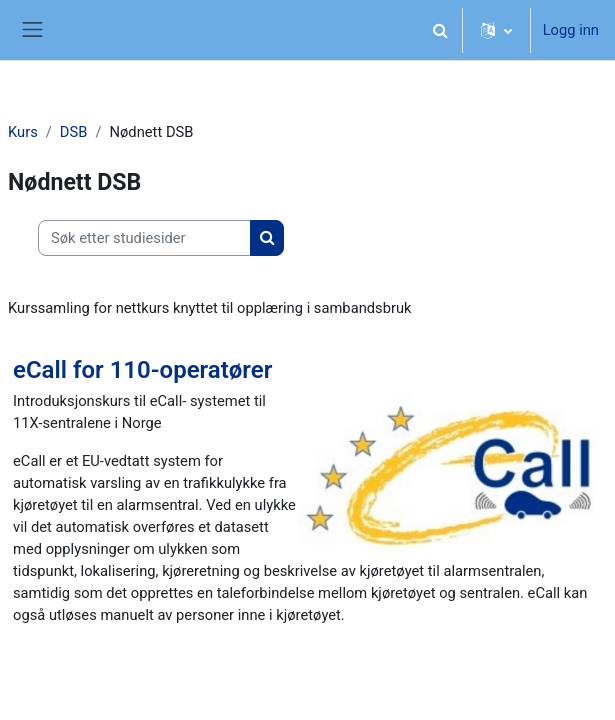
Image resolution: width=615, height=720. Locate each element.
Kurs (23, 132)
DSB (74, 132)
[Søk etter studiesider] (144, 238)
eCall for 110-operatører (142, 370)
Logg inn (571, 30)
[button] (441, 30)
